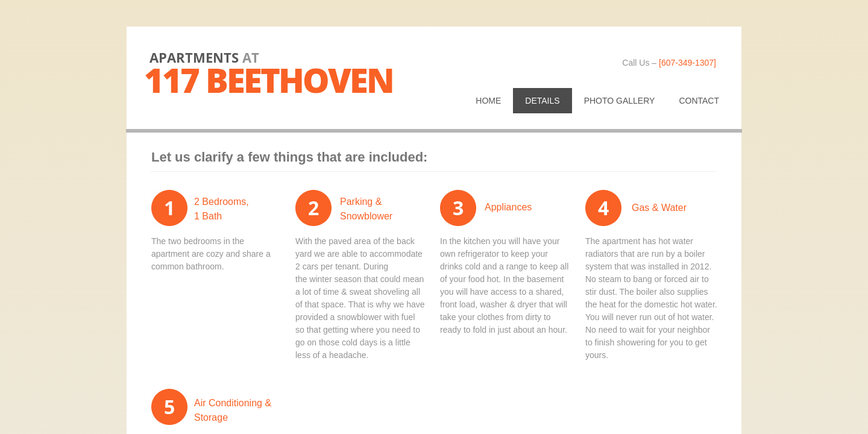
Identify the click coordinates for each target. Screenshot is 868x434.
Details (542, 101)
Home (488, 101)
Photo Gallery (620, 101)
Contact (699, 101)
